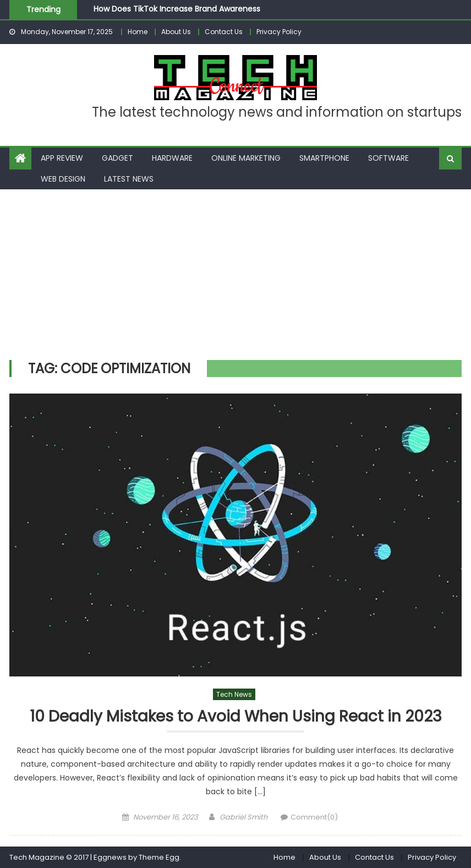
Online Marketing (246, 158)
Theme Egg (159, 857)
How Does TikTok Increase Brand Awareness (177, 9)
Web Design (63, 179)
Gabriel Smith (243, 817)
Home (138, 32)
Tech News (234, 694)
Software (388, 158)
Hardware (172, 158)
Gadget (117, 158)
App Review (62, 158)
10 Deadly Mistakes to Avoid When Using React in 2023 (236, 717)
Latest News (129, 179)
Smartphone (324, 158)
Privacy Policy (279, 32)
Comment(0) (314, 817)
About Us (176, 32)
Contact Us (224, 32)
